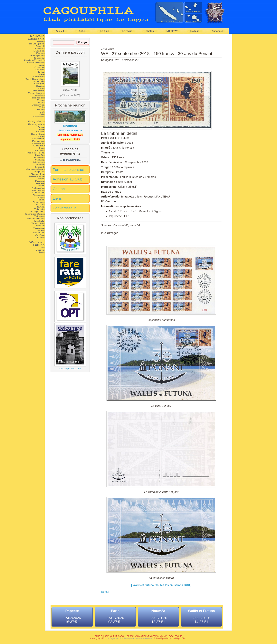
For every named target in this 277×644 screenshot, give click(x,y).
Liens (57, 198)
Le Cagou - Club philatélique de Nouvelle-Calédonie (129, 638)
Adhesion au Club (67, 179)
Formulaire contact (68, 170)
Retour (105, 592)
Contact (59, 189)
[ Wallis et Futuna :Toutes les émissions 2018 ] (161, 585)
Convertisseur (64, 208)
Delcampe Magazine (70, 346)
